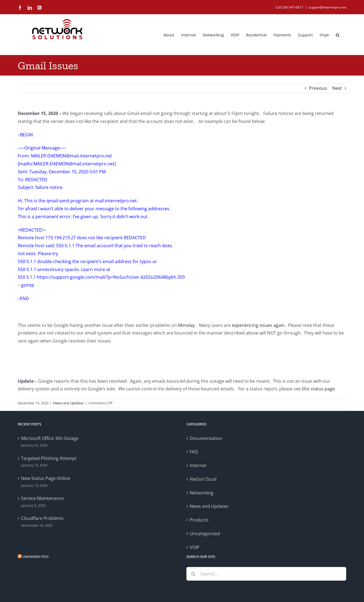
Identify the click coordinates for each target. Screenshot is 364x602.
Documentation (206, 438)
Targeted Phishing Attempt (49, 458)
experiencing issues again (258, 325)
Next (337, 88)
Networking (202, 493)
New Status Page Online (46, 478)
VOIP (195, 547)
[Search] (193, 574)
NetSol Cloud (203, 479)
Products (199, 520)
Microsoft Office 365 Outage (50, 438)
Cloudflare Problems (42, 518)
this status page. (319, 389)
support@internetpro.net (327, 7)
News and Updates (68, 403)
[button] (338, 34)
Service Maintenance (42, 498)
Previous (318, 88)
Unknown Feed (36, 557)
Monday (186, 325)
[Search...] (266, 574)
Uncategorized (205, 534)
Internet (198, 465)
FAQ (194, 452)
